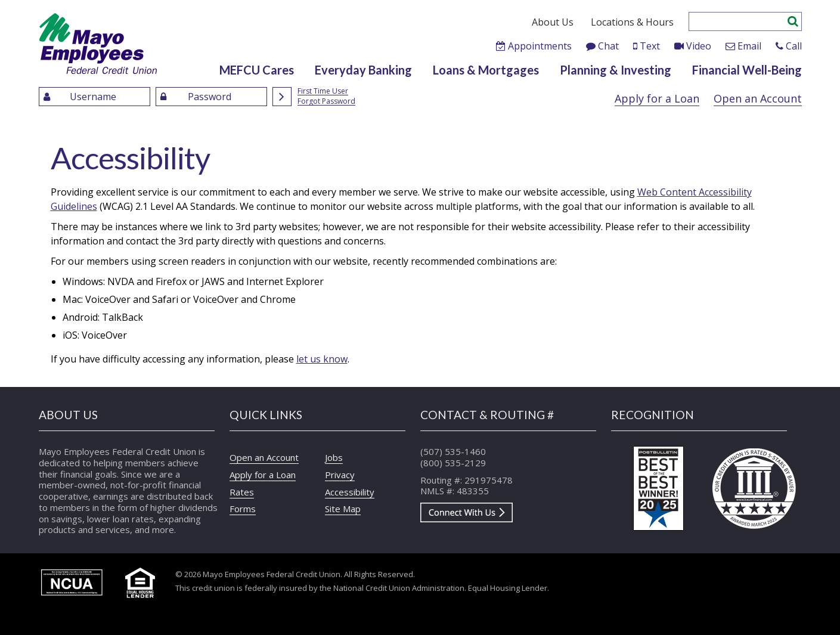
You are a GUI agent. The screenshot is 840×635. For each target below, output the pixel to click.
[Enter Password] (211, 97)
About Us (553, 22)
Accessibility (350, 492)
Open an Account (758, 98)
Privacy (340, 475)
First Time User (323, 92)
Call (794, 46)
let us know (322, 359)
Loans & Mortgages (486, 70)
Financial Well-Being (747, 70)
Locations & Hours (632, 22)
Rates (242, 492)
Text (650, 46)
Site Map (343, 509)
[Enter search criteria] (738, 21)
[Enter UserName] (94, 97)
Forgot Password (326, 102)
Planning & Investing (616, 70)
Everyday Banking (363, 70)
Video (699, 46)
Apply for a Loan (657, 98)
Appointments (540, 46)
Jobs (334, 457)
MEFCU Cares (257, 70)
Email (749, 46)
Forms (243, 509)
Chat (608, 46)
